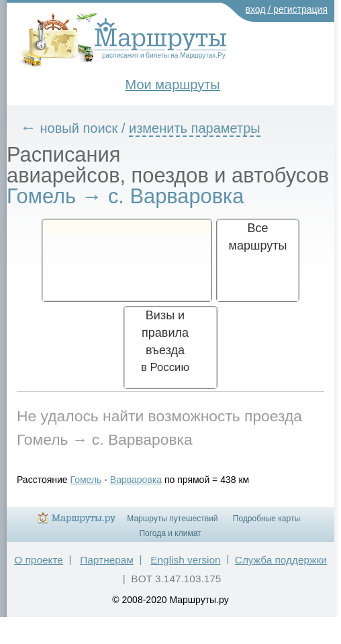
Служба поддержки (281, 560)
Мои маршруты (173, 85)
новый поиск (79, 128)
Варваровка (136, 480)
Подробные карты (266, 519)
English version (185, 560)
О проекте (39, 560)
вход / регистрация (287, 9)
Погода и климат (170, 533)
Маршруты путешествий (172, 519)
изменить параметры (195, 128)
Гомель (86, 480)
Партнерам (107, 560)
